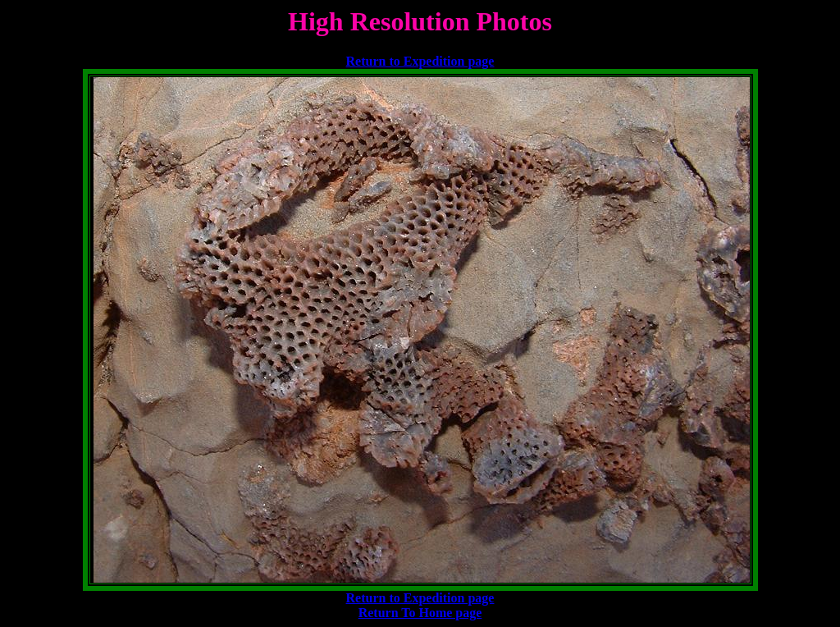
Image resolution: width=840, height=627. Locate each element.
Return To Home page (420, 613)
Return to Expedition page (420, 61)
